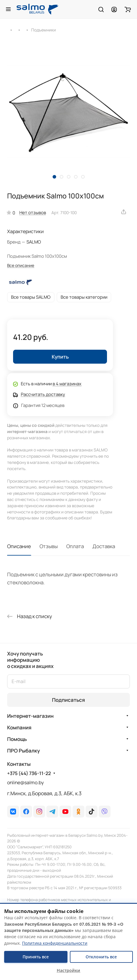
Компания (19, 727)
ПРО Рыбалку (23, 751)
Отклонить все (101, 957)
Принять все (36, 957)
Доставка (104, 546)
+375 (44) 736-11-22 (29, 773)
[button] (54, 177)
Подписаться (68, 700)
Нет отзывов (33, 212)
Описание (19, 546)
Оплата (75, 546)
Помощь (17, 739)
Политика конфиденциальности (55, 943)
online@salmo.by (25, 782)
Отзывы (49, 546)
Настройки (68, 970)
